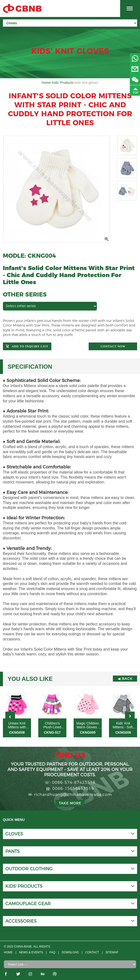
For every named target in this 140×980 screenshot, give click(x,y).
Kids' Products (63, 83)
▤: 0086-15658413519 (70, 789)
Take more (70, 803)
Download (71, 952)
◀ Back (125, 679)
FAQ (53, 952)
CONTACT (93, 952)
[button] (130, 716)
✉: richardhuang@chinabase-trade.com (70, 795)
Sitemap (113, 952)
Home (46, 83)
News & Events (31, 952)
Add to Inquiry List (30, 346)
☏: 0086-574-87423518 (70, 782)
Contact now (113, 346)
